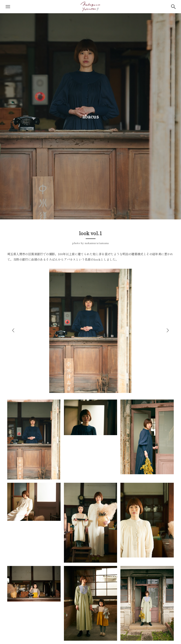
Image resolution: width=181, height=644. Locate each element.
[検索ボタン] (173, 7)
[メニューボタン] (8, 7)
